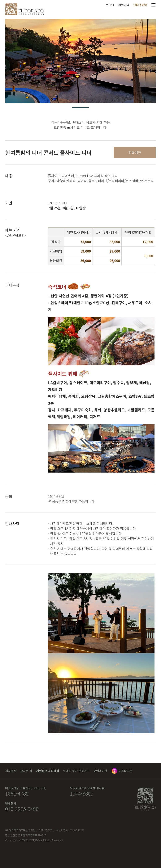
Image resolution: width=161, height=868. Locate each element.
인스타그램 (125, 771)
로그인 (110, 5)
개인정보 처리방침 (48, 771)
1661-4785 (17, 794)
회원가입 (124, 5)
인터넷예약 (140, 5)
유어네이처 (100, 771)
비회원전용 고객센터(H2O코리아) (26, 788)
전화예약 (135, 153)
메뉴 (153, 5)
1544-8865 (82, 794)
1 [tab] (80, 108)
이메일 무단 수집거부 (76, 771)
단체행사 (11, 803)
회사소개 (11, 771)
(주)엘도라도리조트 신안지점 (20, 830)
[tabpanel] (80, 61)
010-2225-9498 (22, 809)
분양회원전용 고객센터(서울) (88, 788)
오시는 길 (26, 771)
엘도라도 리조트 (25, 9)
